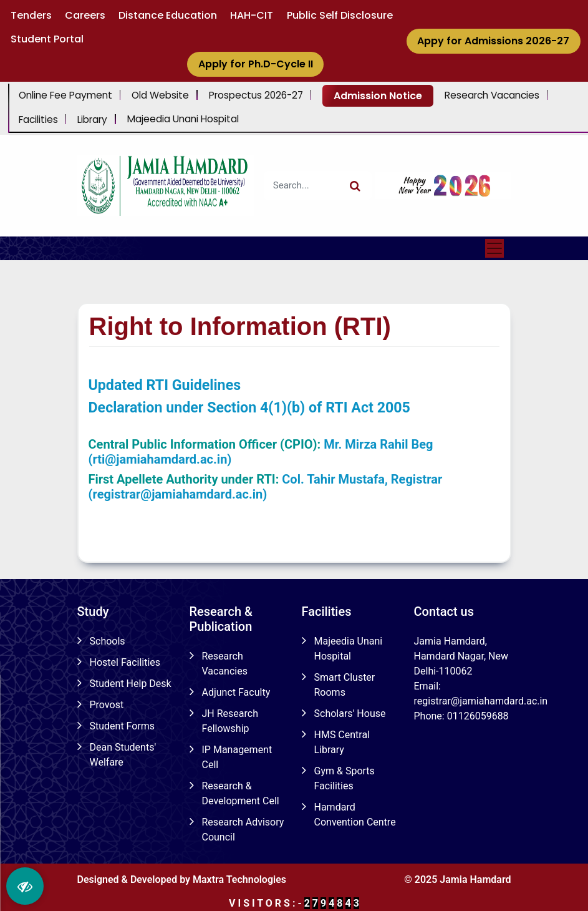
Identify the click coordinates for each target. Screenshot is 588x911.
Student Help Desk (131, 684)
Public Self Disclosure (340, 15)
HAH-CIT (252, 15)
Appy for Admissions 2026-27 (493, 41)
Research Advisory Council (243, 830)
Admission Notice (378, 96)
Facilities (38, 119)
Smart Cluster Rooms (345, 685)
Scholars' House (350, 714)
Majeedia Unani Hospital (183, 119)
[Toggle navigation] (494, 248)
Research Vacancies (492, 95)
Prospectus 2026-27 (256, 95)
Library (92, 119)
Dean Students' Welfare (123, 755)
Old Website (160, 95)
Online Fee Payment (65, 95)
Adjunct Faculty (236, 692)
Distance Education (168, 15)
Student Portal (47, 39)
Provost (107, 705)
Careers (85, 15)
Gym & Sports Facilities (345, 778)
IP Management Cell (237, 757)
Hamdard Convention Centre (355, 815)
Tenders (31, 15)
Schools (108, 641)
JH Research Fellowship (230, 721)
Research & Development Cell (241, 793)
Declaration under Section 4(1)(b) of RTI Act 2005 (249, 407)
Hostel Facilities (125, 662)
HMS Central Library (342, 742)
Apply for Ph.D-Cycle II (256, 64)
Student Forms (123, 726)
